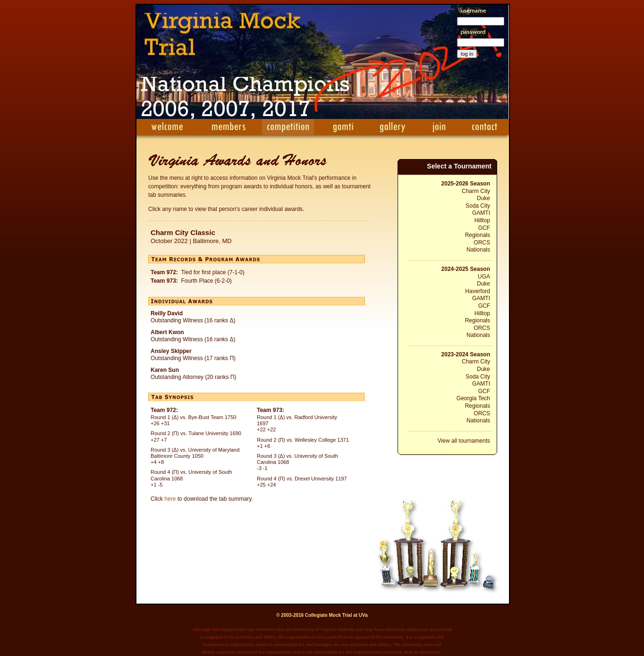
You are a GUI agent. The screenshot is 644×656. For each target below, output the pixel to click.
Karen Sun (165, 370)
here (170, 499)
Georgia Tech (473, 398)
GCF (484, 228)
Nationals (478, 250)
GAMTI (481, 213)
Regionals (478, 235)
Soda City (478, 206)
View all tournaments (464, 441)
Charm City (476, 191)
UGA (484, 277)
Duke (483, 198)
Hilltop (482, 220)
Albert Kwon (167, 332)
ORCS (482, 243)
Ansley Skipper (171, 351)
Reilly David (167, 313)
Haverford (478, 291)
